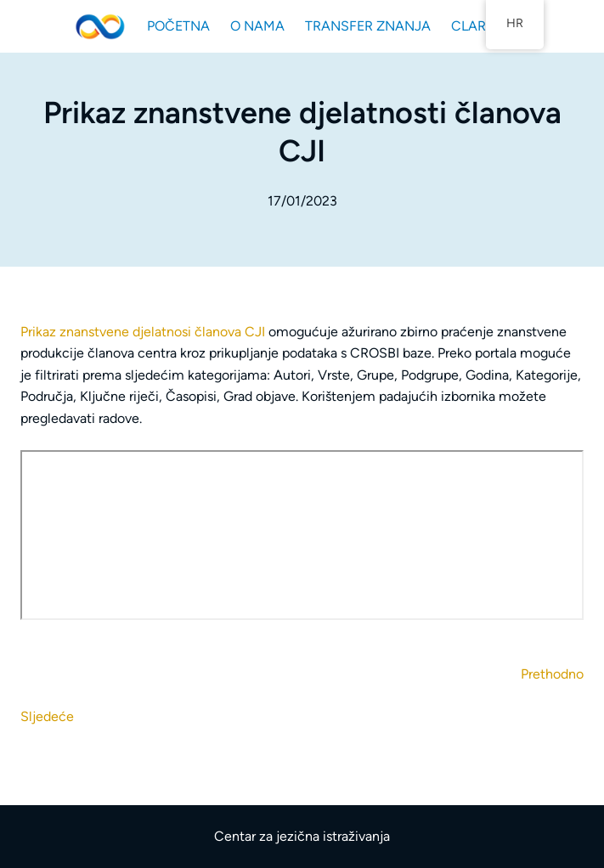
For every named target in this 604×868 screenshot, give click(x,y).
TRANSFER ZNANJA (368, 26)
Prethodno (552, 674)
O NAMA (257, 26)
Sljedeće (47, 716)
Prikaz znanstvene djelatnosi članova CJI (144, 332)
